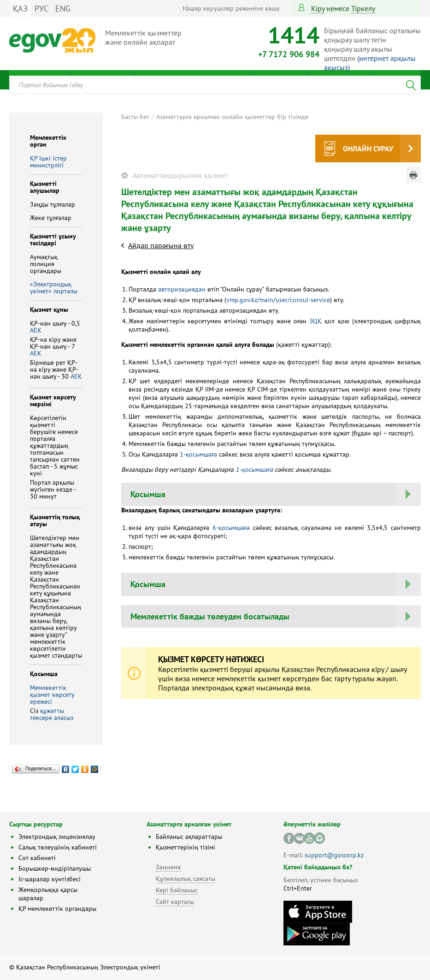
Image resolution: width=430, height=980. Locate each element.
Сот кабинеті (37, 858)
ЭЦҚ (315, 321)
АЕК (36, 330)
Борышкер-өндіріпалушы (55, 868)
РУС (41, 9)
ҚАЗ (20, 9)
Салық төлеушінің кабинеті (58, 847)
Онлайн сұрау (368, 148)
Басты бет (135, 117)
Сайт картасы (175, 902)
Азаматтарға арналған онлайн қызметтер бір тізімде (232, 117)
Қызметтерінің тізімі (186, 847)
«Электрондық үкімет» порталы (54, 288)
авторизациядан (182, 289)
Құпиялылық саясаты (186, 879)
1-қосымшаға (198, 454)
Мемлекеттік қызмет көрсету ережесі (52, 695)
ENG (63, 9)
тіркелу (363, 8)
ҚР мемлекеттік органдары (57, 909)
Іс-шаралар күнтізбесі (50, 879)
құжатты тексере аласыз (52, 714)
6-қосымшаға (231, 528)
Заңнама (168, 867)
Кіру (318, 8)
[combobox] (215, 85)
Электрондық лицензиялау (57, 837)
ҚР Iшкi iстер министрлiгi (48, 162)
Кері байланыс (177, 890)
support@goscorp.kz (334, 855)
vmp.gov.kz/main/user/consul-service (278, 300)
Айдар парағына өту (161, 245)
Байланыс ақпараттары (189, 837)
